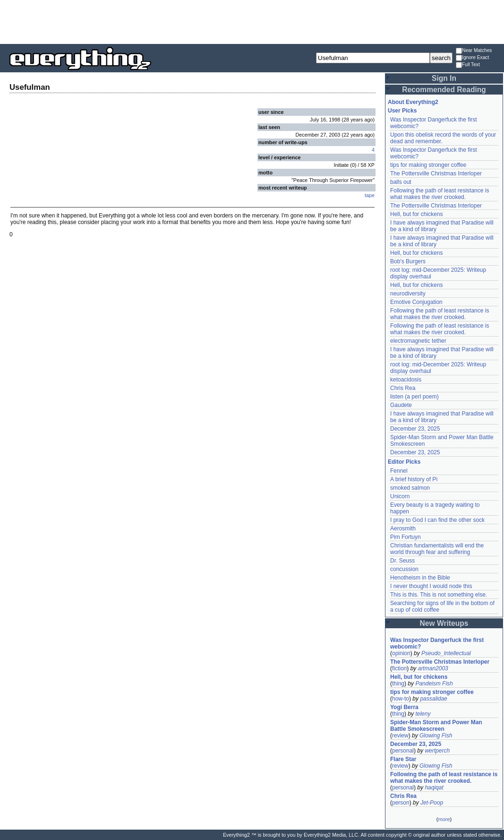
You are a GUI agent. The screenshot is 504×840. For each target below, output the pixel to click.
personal (403, 751)
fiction (399, 668)
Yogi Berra (404, 707)
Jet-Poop (432, 803)
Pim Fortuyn (406, 537)
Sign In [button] (444, 78)
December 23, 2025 (415, 429)
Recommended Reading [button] (444, 90)
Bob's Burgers (408, 261)
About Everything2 (413, 102)
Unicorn (400, 496)
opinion (401, 653)
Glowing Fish (436, 736)
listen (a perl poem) (414, 397)
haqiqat (434, 788)
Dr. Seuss (402, 561)
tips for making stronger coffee (428, 165)
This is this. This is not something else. (439, 595)
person (401, 803)
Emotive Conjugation (416, 302)
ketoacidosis (406, 380)
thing (398, 684)
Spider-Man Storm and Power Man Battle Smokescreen (436, 726)
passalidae (433, 699)
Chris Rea (403, 388)
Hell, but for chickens (416, 214)
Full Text (468, 65)
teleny (423, 714)
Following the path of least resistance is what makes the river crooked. (440, 194)
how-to (401, 699)
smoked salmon (410, 488)
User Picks (402, 111)
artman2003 (433, 668)
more (444, 819)
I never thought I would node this (431, 586)
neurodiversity (408, 294)
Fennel (399, 471)
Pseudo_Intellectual (446, 653)
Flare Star (403, 759)
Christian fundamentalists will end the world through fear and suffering (437, 549)
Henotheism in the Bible (420, 578)
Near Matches (474, 51)
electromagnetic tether (418, 341)
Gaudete (401, 405)
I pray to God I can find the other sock (437, 520)
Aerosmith (403, 528)
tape (370, 195)
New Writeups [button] (444, 623)
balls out (401, 182)
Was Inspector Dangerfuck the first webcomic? (437, 643)
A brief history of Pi (414, 479)
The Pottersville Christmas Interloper (436, 173)
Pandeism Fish (434, 684)
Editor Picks (404, 462)
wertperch (437, 751)
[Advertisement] (252, 21)
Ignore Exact (472, 58)
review (400, 736)
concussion (404, 569)
